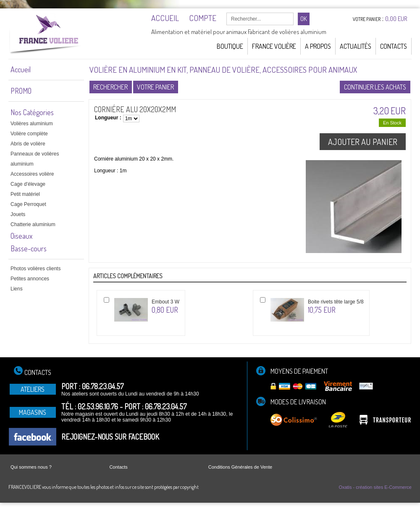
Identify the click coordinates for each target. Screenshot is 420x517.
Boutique (230, 46)
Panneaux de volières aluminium (35, 159)
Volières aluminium (32, 124)
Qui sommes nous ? (31, 467)
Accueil (21, 69)
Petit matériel (25, 194)
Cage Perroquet (28, 204)
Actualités (356, 46)
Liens (17, 289)
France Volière (274, 46)
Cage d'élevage (28, 184)
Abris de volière (28, 144)
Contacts (394, 46)
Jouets (18, 214)
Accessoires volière (32, 174)
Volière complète (29, 134)
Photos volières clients (35, 269)
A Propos (318, 46)
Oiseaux (21, 236)
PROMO (21, 91)
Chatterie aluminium (33, 224)
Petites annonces (30, 279)
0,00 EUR (396, 19)
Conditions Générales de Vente (240, 467)
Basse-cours (29, 248)
